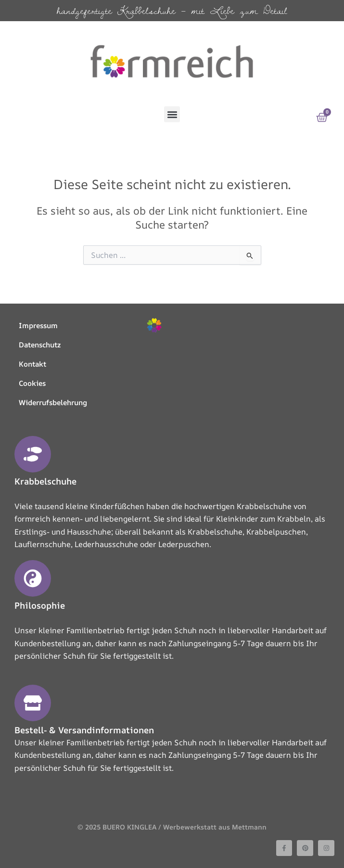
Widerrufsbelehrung (53, 402)
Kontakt (32, 364)
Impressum (38, 325)
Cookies (32, 383)
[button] (172, 114)
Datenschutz (40, 345)
